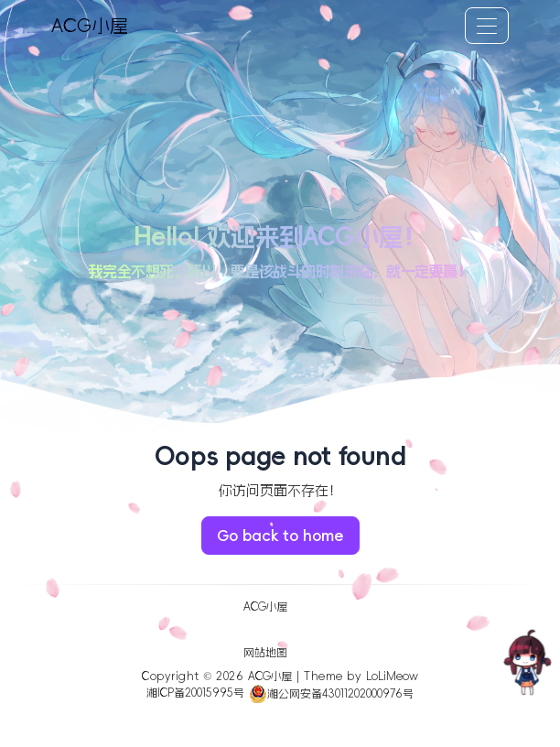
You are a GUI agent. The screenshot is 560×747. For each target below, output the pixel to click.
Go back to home (280, 536)
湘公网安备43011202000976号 (331, 694)
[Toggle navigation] (487, 26)
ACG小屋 (90, 26)
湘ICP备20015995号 (195, 694)
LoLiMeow (392, 677)
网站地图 (265, 653)
